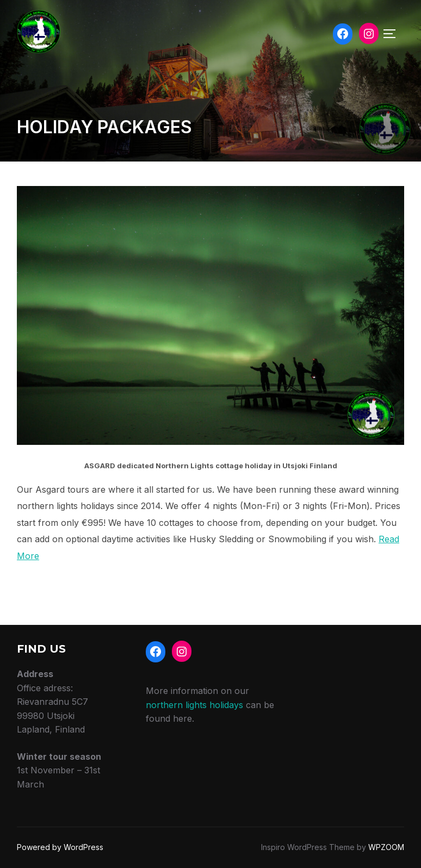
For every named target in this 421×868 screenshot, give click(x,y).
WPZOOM (386, 847)
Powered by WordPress (60, 847)
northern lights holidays (194, 705)
